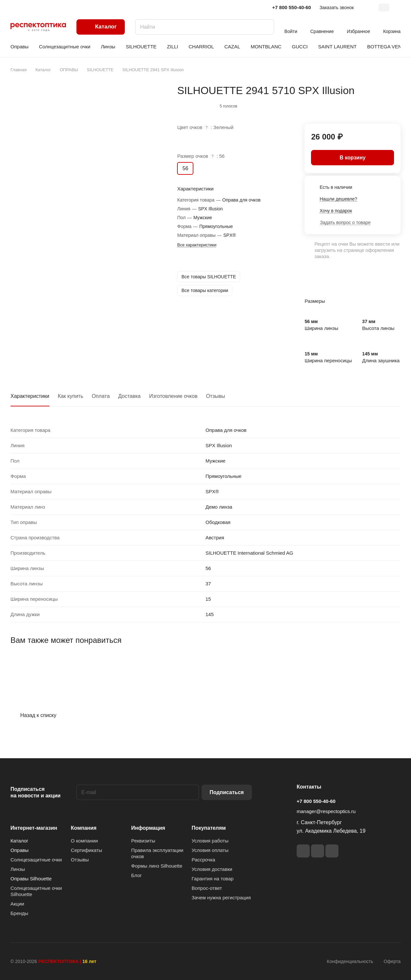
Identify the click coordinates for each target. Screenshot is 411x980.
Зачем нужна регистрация (221, 898)
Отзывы (215, 396)
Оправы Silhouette (31, 879)
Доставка (130, 396)
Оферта (392, 961)
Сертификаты (87, 850)
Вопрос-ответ (207, 888)
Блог (137, 875)
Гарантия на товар (212, 879)
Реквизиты (143, 841)
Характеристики (30, 396)
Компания (84, 828)
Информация (148, 828)
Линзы (18, 869)
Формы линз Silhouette (157, 866)
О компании (84, 841)
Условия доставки (212, 869)
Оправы (19, 850)
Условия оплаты (210, 850)
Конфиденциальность (350, 961)
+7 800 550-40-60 (292, 7)
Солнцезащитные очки (36, 860)
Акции (17, 904)
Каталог (19, 841)
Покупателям (209, 828)
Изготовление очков (173, 396)
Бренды (19, 913)
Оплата (101, 396)
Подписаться (227, 792)
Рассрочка (203, 860)
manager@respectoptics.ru (326, 811)
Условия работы (210, 841)
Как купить (71, 396)
